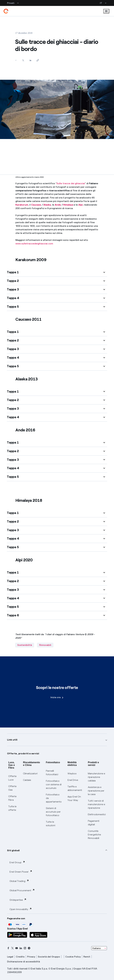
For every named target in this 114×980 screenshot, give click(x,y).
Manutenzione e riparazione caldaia (96, 777)
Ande (58, 205)
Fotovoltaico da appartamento (54, 798)
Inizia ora (57, 697)
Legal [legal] (10, 957)
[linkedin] (21, 948)
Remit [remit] (87, 957)
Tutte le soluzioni (51, 824)
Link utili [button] (12, 740)
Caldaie (27, 780)
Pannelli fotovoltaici (52, 773)
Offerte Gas (12, 788)
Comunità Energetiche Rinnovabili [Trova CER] (94, 835)
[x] (12, 948)
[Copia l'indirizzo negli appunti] (38, 60)
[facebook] (8, 948)
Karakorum (22, 205)
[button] (57, 272)
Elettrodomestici (97, 814)
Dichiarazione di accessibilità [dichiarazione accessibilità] (24, 962)
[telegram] (29, 948)
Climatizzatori (30, 773)
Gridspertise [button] (18, 900)
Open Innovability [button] (21, 909)
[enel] (6, 11)
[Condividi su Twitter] (23, 60)
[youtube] (17, 948)
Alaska (47, 205)
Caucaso (36, 205)
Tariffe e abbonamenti (75, 788)
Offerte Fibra (12, 798)
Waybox (72, 773)
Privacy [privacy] (31, 957)
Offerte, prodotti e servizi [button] (23, 753)
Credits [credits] (20, 957)
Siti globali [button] (13, 850)
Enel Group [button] (17, 862)
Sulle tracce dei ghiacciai (71, 183)
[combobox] (99, 948)
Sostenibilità (25, 645)
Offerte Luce (12, 778)
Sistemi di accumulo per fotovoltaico (53, 812)
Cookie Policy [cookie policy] (73, 957)
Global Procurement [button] (22, 890)
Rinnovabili (45, 645)
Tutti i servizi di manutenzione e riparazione (96, 804)
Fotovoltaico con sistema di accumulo (54, 784)
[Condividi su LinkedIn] (30, 60)
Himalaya (68, 205)
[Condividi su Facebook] (16, 60)
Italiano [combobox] (97, 948)
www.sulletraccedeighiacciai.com (34, 244)
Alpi (81, 205)
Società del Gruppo (49, 957)
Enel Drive (73, 780)
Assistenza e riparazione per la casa (96, 791)
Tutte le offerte (12, 808)
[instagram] (25, 948)
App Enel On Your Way (74, 798)
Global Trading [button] (19, 881)
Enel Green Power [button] (21, 872)
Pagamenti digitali (94, 823)
